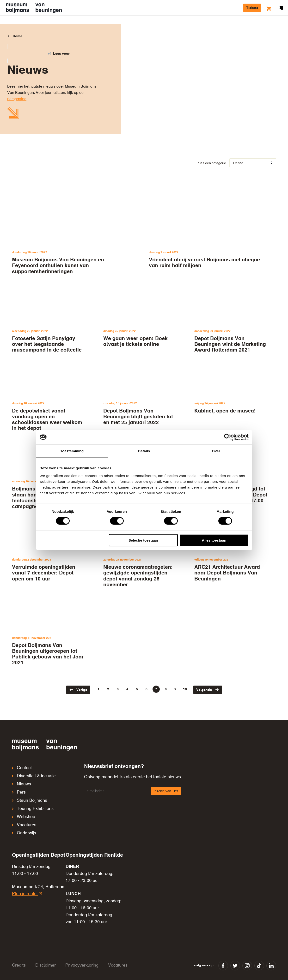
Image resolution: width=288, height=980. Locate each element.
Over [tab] (216, 451)
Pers (19, 787)
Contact (22, 767)
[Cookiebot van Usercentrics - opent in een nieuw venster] (228, 437)
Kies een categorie (212, 163)
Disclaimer (46, 952)
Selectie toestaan (143, 540)
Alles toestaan (214, 540)
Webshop (24, 807)
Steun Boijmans (30, 794)
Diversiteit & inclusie (34, 774)
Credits (19, 952)
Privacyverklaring (82, 952)
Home (18, 36)
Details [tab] (144, 451)
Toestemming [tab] (72, 451)
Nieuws (21, 781)
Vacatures (24, 814)
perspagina (17, 99)
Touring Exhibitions (33, 801)
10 (185, 689)
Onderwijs (24, 821)
